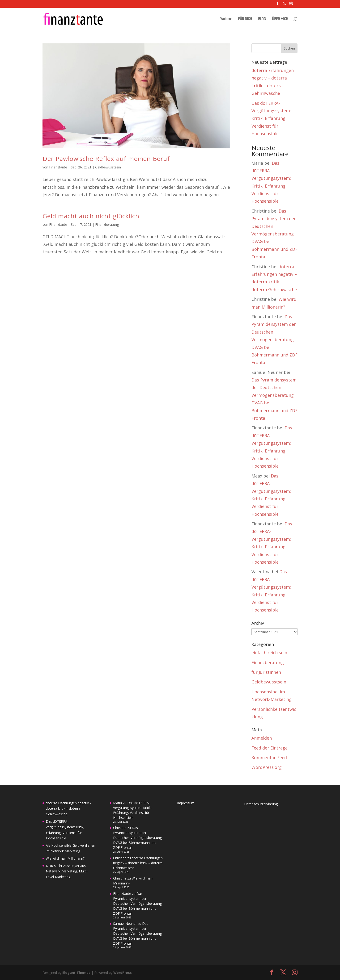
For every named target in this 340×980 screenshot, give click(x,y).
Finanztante (58, 167)
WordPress (123, 973)
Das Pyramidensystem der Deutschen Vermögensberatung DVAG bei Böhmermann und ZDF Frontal (274, 234)
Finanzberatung (107, 224)
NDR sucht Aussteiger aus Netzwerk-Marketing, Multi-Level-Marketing (67, 871)
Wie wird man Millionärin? (65, 858)
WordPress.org (267, 767)
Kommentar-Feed (269, 758)
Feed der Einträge (270, 748)
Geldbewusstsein (108, 167)
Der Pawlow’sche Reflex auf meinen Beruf (106, 159)
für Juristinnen (266, 672)
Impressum (186, 803)
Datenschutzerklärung (261, 804)
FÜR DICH (245, 19)
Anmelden (262, 738)
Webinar (226, 19)
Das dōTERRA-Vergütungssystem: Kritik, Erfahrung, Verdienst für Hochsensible (271, 118)
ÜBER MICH (280, 19)
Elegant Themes (76, 973)
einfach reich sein (269, 653)
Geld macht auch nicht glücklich (91, 216)
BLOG (262, 19)
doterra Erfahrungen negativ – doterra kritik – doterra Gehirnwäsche (69, 809)
